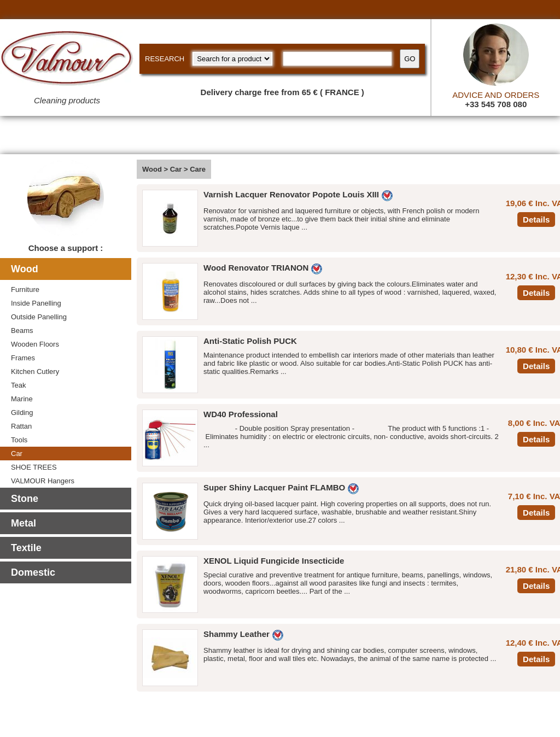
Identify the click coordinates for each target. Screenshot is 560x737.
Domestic (33, 572)
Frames (23, 358)
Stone (25, 499)
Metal (24, 523)
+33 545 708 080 (496, 104)
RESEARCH (165, 59)
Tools (19, 440)
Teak (18, 385)
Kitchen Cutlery (35, 372)
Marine (22, 399)
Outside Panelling (39, 317)
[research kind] (232, 59)
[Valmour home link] (67, 60)
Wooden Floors (35, 344)
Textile (26, 548)
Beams (22, 331)
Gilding (22, 413)
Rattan (21, 426)
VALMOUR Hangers (43, 481)
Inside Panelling (36, 303)
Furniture (25, 289)
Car (17, 454)
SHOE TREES (34, 467)
